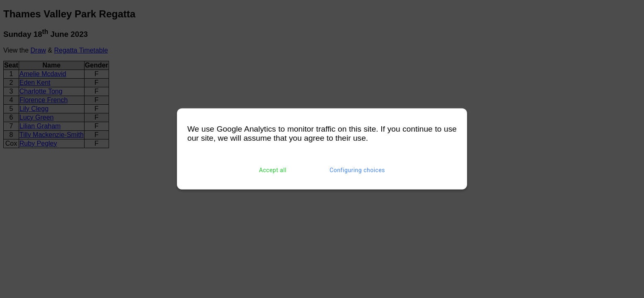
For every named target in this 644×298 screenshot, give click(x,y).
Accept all (273, 170)
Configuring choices (357, 170)
